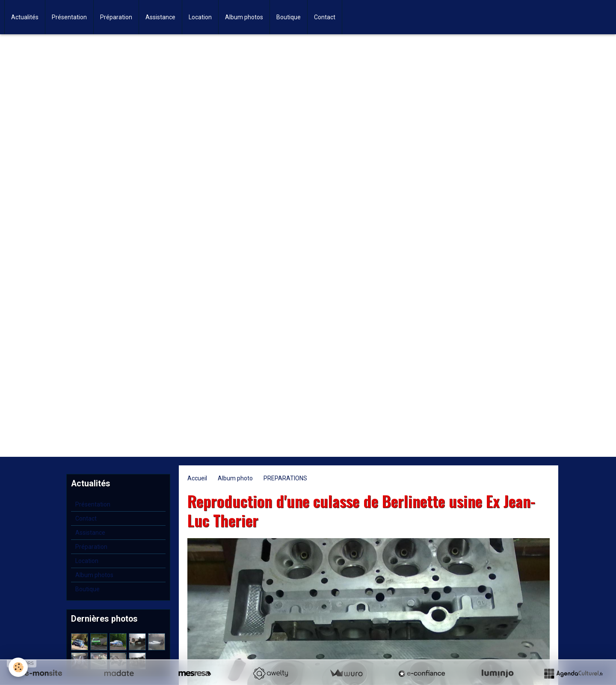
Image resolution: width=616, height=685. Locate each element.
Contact (325, 17)
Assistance (160, 17)
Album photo (235, 478)
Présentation (69, 17)
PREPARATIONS (285, 478)
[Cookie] (18, 667)
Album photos (244, 17)
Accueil (197, 478)
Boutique (289, 17)
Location (200, 17)
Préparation (116, 17)
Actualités (25, 17)
